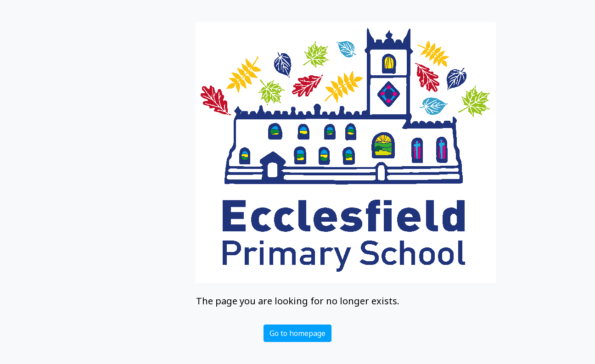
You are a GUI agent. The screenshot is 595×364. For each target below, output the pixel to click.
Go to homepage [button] (297, 333)
